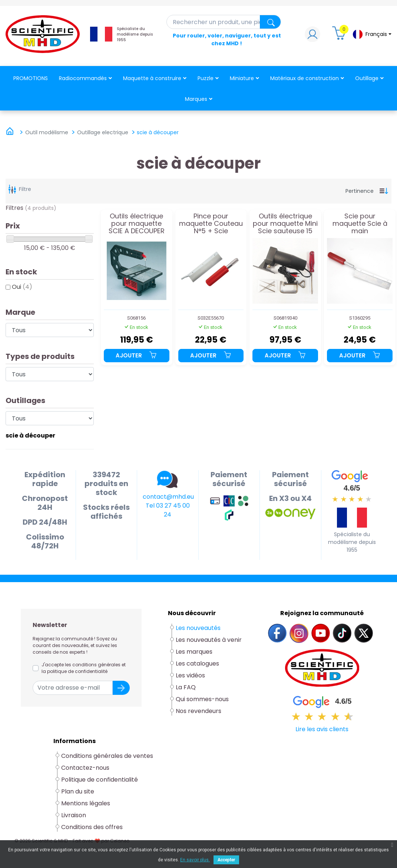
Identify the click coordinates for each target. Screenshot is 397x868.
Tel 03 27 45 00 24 (168, 510)
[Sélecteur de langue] (372, 34)
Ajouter (136, 355)
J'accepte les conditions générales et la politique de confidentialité (84, 668)
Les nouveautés (198, 628)
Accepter (226, 860)
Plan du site (78, 791)
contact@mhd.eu (168, 497)
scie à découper (30, 435)
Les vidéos (190, 675)
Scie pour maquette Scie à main (360, 223)
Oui (22, 287)
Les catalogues (197, 664)
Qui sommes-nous (202, 699)
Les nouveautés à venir (209, 640)
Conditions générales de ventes (107, 756)
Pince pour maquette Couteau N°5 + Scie (211, 223)
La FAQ (186, 687)
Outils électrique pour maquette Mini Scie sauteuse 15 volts (285, 223)
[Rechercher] (224, 22)
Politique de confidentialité (100, 780)
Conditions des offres (93, 827)
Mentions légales (86, 803)
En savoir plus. (195, 860)
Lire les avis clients (322, 729)
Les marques (194, 652)
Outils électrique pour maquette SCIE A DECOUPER (137, 223)
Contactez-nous (85, 768)
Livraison (74, 815)
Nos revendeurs (198, 711)
